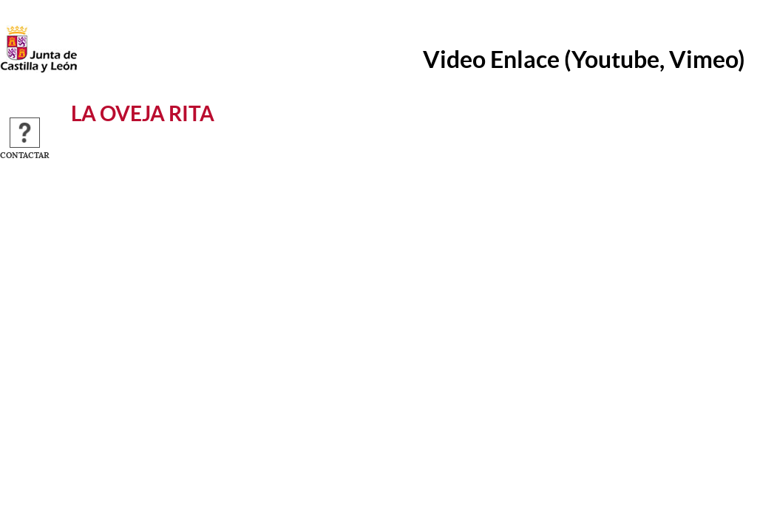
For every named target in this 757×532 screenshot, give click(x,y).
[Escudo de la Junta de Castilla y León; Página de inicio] (38, 69)
